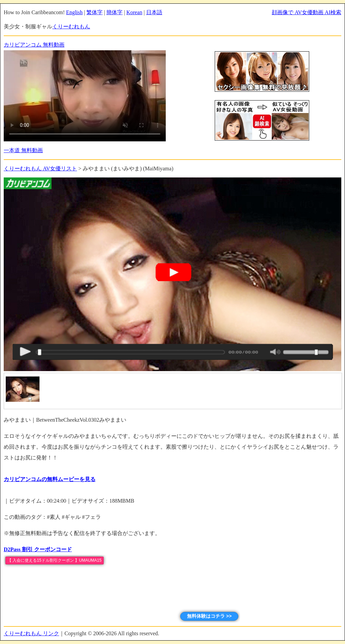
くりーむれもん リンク (31, 633)
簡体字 (114, 12)
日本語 (154, 12)
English (74, 12)
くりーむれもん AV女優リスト (40, 169)
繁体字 (95, 12)
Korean (134, 12)
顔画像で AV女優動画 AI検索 (307, 12)
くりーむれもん (71, 26)
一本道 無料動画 (23, 150)
